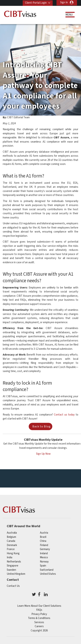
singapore (13, 565)
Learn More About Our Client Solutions (39, 606)
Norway (44, 561)
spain (43, 565)
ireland (44, 553)
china (43, 541)
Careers (39, 626)
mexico (44, 557)
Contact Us (13, 586)
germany (45, 549)
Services (39, 622)
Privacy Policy (39, 614)
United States (48, 574)
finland (44, 545)
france (11, 549)
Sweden (11, 570)
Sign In (64, 2)
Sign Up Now (43, 453)
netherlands (14, 561)
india (10, 557)
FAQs (39, 610)
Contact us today (64, 414)
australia (12, 532)
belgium (11, 537)
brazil (43, 537)
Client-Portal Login (35, 2)
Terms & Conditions (39, 618)
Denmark (12, 545)
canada (11, 541)
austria (44, 532)
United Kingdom (16, 574)
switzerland (47, 570)
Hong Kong (13, 553)
